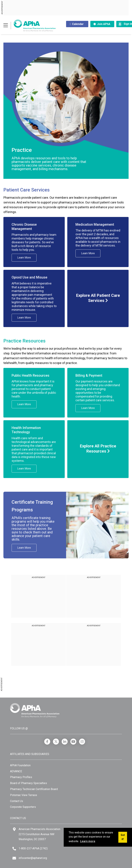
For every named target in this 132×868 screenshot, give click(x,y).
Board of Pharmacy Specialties (29, 783)
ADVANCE (16, 771)
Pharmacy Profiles (21, 777)
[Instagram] (82, 742)
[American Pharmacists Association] (29, 25)
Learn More (24, 258)
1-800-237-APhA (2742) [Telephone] (33, 848)
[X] (56, 742)
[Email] (14, 858)
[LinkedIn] (65, 742)
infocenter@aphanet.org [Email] (33, 858)
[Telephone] (14, 849)
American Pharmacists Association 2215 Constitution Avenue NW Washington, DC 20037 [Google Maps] (39, 834)
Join (102, 24)
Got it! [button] (123, 837)
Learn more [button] (88, 841)
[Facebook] (47, 742)
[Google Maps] (14, 829)
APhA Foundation (20, 765)
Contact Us (17, 801)
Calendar (77, 24)
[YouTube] (73, 742)
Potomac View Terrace (24, 795)
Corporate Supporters (23, 807)
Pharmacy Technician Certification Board (34, 789)
